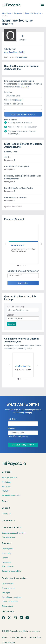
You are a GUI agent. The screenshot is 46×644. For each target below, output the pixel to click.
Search (12, 324)
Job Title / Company (15, 306)
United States (6, 13)
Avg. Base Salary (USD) (14, 52)
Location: (8, 92)
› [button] (26, 244)
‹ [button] (20, 244)
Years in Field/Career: (13, 104)
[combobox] (23, 96)
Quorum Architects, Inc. (33, 13)
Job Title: (12, 419)
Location (10, 315)
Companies (18, 13)
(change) (19, 100)
